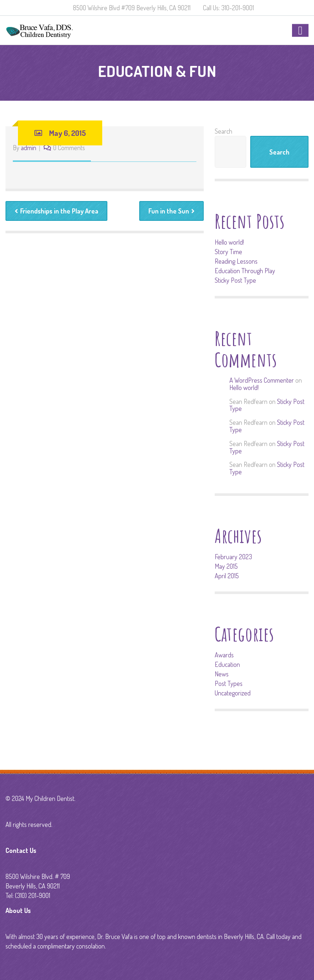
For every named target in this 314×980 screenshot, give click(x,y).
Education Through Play (245, 271)
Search (224, 131)
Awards (224, 655)
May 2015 (226, 566)
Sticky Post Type (235, 280)
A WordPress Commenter (262, 380)
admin (29, 148)
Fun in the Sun (171, 211)
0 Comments (69, 148)
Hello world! (229, 242)
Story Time (228, 252)
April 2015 (227, 576)
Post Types (229, 683)
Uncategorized (233, 693)
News (222, 674)
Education (227, 664)
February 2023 (233, 557)
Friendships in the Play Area (56, 211)
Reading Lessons (236, 261)
